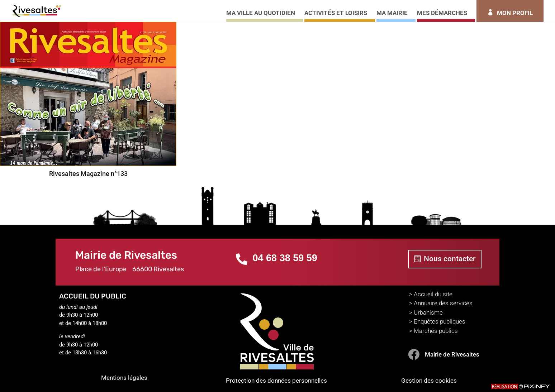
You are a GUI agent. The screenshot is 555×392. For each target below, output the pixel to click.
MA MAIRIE (392, 13)
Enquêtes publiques (440, 321)
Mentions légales (124, 378)
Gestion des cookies (429, 381)
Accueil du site (433, 294)
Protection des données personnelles (276, 381)
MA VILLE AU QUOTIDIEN (261, 13)
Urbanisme (428, 312)
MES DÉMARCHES (442, 13)
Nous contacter (450, 259)
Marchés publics (436, 331)
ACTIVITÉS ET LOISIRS (336, 13)
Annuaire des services (443, 303)
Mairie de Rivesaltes (452, 354)
